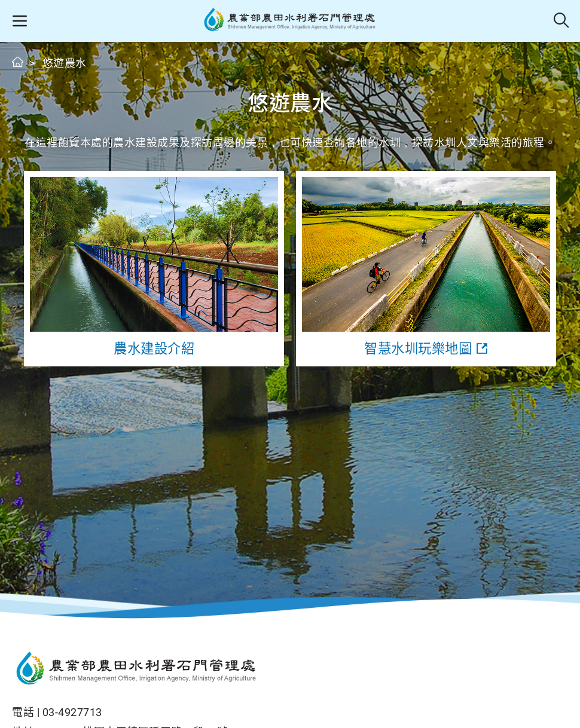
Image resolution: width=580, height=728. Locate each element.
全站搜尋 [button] (562, 21)
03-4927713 (72, 712)
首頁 (18, 62)
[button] (19, 21)
